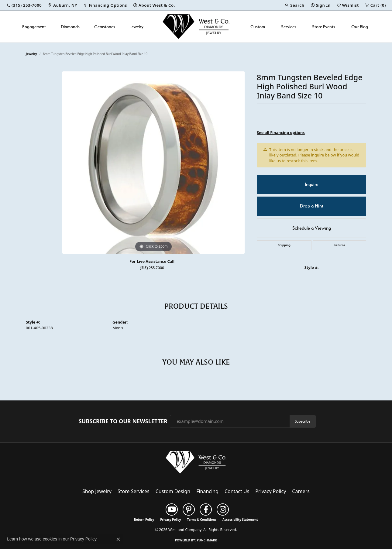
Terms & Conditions (202, 520)
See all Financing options (281, 132)
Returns (339, 245)
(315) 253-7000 (152, 268)
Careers (301, 491)
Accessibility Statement (240, 520)
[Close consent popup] (118, 539)
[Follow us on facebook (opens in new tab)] (206, 510)
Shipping (284, 245)
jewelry (31, 54)
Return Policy (144, 520)
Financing (207, 491)
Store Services (134, 491)
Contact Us (237, 491)
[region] (153, 163)
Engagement (34, 27)
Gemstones (105, 27)
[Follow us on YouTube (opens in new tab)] (172, 510)
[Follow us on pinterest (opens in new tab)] (189, 510)
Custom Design (173, 491)
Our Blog (360, 27)
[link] (24, 5)
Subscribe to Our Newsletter (123, 421)
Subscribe (303, 421)
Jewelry (137, 27)
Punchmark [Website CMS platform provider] (207, 540)
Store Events (324, 27)
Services (289, 27)
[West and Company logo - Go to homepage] (196, 27)
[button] (294, 5)
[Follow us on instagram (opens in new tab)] (223, 510)
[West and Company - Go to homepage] (196, 463)
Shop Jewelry (97, 491)
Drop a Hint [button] (312, 206)
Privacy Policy (271, 491)
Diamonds (70, 27)
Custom (258, 27)
